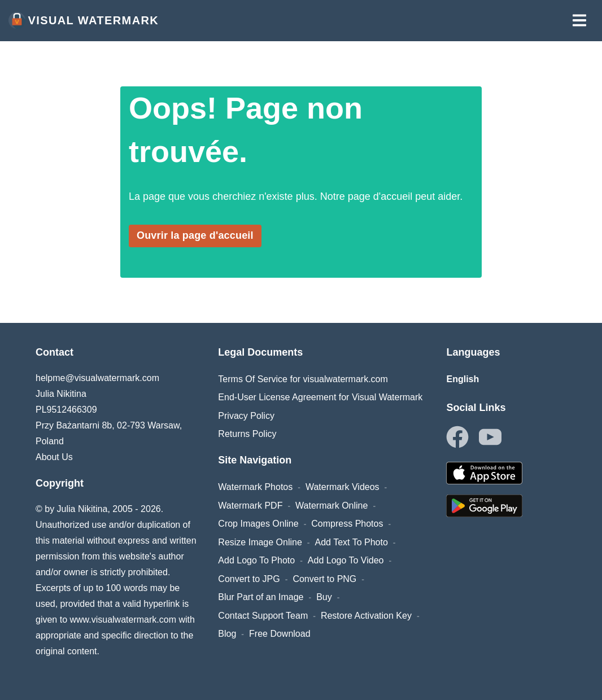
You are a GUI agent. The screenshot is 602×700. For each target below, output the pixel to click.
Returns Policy (247, 434)
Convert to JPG (249, 579)
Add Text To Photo (352, 542)
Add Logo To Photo (256, 560)
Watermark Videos (343, 487)
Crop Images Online (258, 524)
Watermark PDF (250, 506)
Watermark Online (331, 506)
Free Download (280, 634)
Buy (324, 597)
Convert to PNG (324, 579)
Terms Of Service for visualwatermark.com (303, 379)
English (463, 379)
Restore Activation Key (366, 616)
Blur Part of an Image (261, 597)
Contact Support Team (263, 616)
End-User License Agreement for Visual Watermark (320, 397)
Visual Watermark (84, 20)
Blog (227, 634)
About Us (54, 457)
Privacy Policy (246, 416)
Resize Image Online (260, 542)
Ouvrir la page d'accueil (195, 235)
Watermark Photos (255, 487)
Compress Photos (347, 524)
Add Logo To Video (346, 560)
